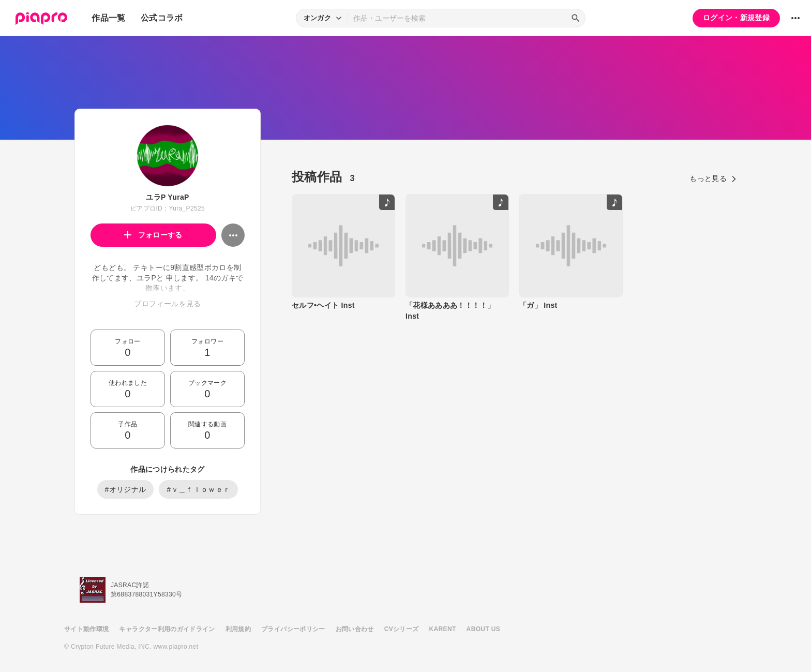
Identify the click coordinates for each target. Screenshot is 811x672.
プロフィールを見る (167, 304)
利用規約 (238, 629)
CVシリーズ (402, 629)
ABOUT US (483, 629)
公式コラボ (162, 18)
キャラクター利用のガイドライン (167, 629)
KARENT (443, 629)
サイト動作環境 (86, 629)
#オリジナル (126, 489)
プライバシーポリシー (293, 629)
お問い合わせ (355, 629)
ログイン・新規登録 (736, 18)
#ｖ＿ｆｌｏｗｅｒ (198, 489)
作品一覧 (108, 18)
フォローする (153, 235)
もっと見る (713, 178)
